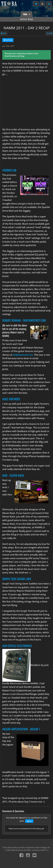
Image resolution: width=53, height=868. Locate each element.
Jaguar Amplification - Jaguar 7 (21, 729)
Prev (4, 33)
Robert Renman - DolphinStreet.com (24, 320)
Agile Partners (11, 399)
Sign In (29, 821)
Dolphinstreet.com (23, 355)
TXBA (25, 14)
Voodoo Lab (9, 170)
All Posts (8, 40)
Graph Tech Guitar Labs (17, 579)
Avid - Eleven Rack (13, 475)
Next (49, 33)
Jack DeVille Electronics (17, 646)
